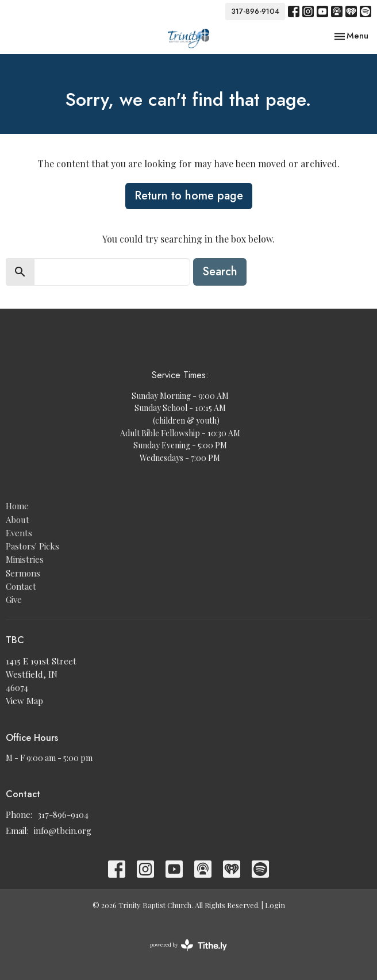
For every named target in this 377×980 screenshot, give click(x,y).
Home (17, 506)
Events (19, 533)
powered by (188, 945)
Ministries (25, 559)
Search (220, 272)
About (18, 520)
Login (275, 905)
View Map (24, 701)
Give (14, 599)
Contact (21, 586)
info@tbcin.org (63, 831)
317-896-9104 (255, 11)
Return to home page (189, 196)
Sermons (23, 573)
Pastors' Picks (32, 546)
